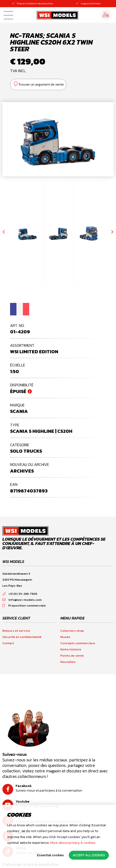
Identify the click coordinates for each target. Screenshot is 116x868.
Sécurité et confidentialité (22, 637)
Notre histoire (71, 649)
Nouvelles (68, 662)
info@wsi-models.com (22, 600)
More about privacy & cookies (73, 843)
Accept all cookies (89, 855)
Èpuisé (18, 391)
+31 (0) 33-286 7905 (20, 594)
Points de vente (72, 656)
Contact (8, 643)
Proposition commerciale (24, 605)
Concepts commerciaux (78, 643)
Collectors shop (72, 631)
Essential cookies (50, 855)
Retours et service (16, 631)
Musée (65, 637)
